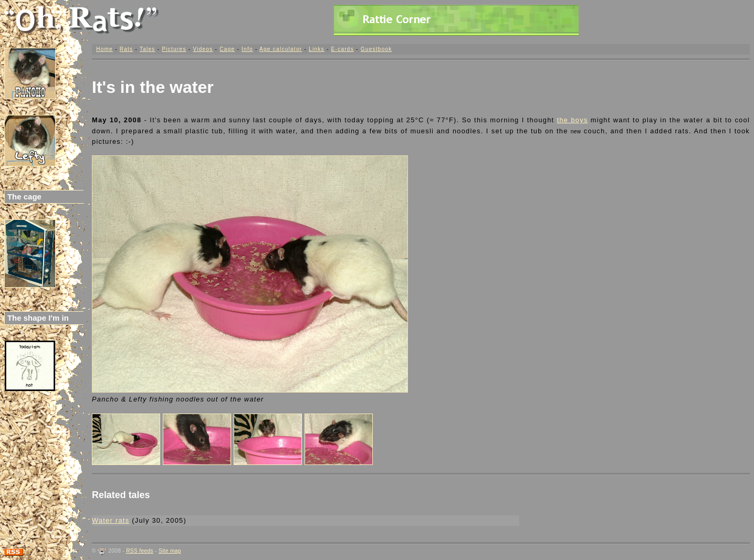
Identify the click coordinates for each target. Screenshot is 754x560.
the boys (573, 120)
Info (247, 49)
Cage (227, 49)
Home (104, 49)
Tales (148, 49)
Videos (203, 49)
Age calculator (281, 49)
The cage (24, 197)
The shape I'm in (38, 318)
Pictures (174, 49)
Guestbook (376, 49)
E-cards (343, 49)
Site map (170, 551)
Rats (127, 49)
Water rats (111, 520)
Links (317, 49)
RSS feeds (140, 551)
